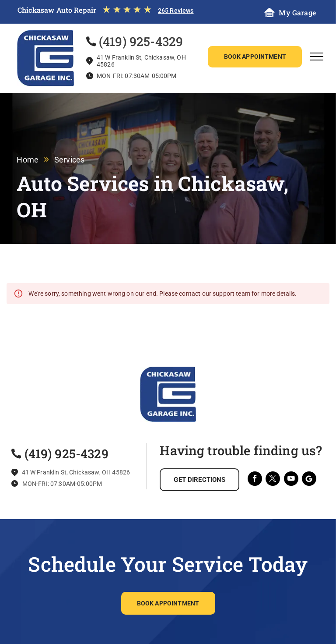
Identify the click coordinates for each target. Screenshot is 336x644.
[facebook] (255, 480)
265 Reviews (176, 11)
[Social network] (309, 480)
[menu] (317, 57)
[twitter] (273, 480)
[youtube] (291, 480)
